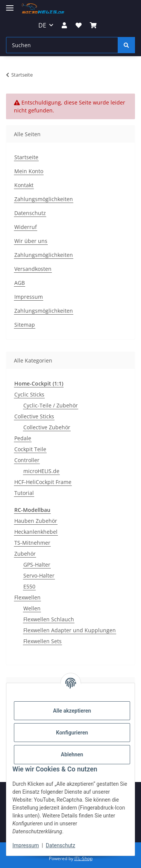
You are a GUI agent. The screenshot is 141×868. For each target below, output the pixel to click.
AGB (20, 283)
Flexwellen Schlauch (49, 619)
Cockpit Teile (30, 449)
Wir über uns (31, 241)
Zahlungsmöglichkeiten (44, 199)
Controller (27, 460)
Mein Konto (29, 171)
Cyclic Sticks (29, 394)
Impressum (26, 845)
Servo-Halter (39, 575)
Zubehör (25, 554)
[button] (64, 25)
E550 (29, 586)
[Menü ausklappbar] (10, 5)
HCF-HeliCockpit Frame (43, 482)
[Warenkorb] (93, 25)
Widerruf (26, 227)
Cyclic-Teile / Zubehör (51, 405)
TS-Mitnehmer (32, 543)
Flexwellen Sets (42, 641)
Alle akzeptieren (72, 711)
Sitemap (25, 325)
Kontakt (24, 185)
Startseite (26, 157)
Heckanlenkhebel (36, 532)
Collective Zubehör (47, 427)
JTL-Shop (83, 858)
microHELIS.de (41, 471)
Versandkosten (33, 269)
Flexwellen (27, 597)
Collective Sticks (34, 416)
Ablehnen (72, 754)
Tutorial (24, 493)
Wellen (32, 608)
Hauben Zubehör (36, 521)
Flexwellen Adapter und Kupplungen (70, 630)
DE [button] (42, 25)
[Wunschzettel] (79, 25)
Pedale (23, 438)
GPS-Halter (37, 565)
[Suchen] (62, 45)
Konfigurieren (72, 733)
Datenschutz (61, 845)
